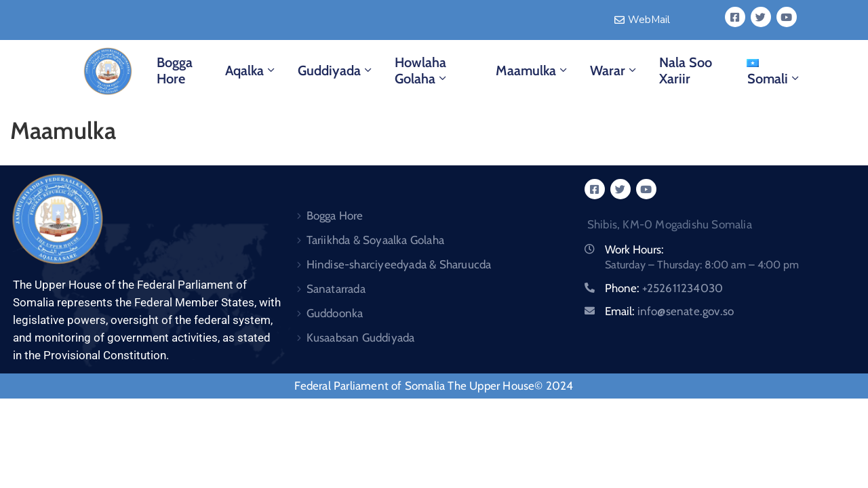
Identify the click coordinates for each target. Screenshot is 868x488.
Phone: (664, 288)
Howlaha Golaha (422, 70)
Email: (670, 311)
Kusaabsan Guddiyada (361, 338)
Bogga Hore (175, 70)
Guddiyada (336, 70)
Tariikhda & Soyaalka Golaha (375, 240)
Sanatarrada (336, 289)
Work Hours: (634, 249)
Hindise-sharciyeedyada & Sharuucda (399, 264)
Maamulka (533, 70)
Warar (614, 70)
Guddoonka (335, 313)
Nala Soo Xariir (686, 70)
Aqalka (251, 70)
